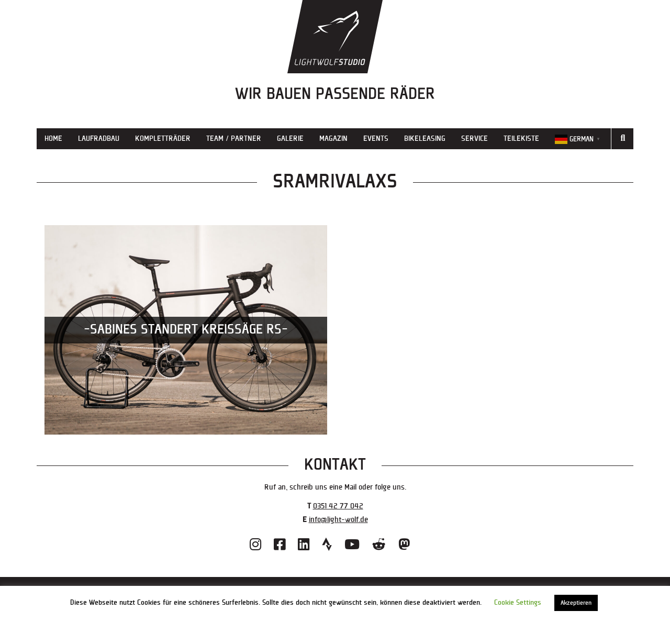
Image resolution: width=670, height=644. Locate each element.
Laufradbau (99, 138)
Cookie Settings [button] (518, 603)
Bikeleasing (425, 138)
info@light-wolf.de (338, 520)
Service (474, 138)
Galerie (290, 138)
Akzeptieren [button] (576, 603)
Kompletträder (163, 138)
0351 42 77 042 (338, 506)
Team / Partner (234, 138)
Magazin (333, 138)
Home (53, 138)
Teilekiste (521, 138)
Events (376, 138)
